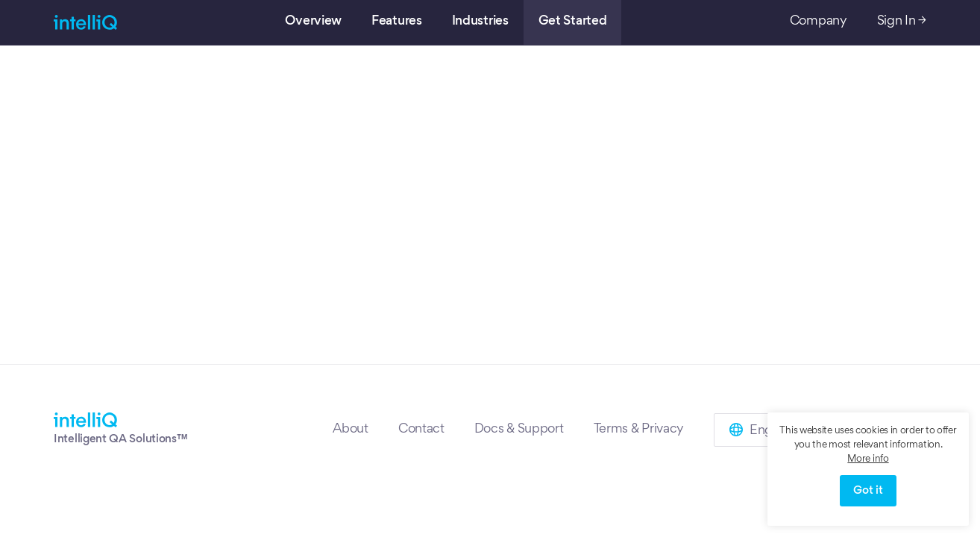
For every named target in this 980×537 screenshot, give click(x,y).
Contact (421, 430)
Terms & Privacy (639, 430)
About (351, 430)
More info (868, 459)
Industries (480, 22)
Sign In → (902, 22)
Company (819, 22)
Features (397, 22)
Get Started (573, 22)
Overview (313, 22)
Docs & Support (519, 430)
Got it (868, 491)
